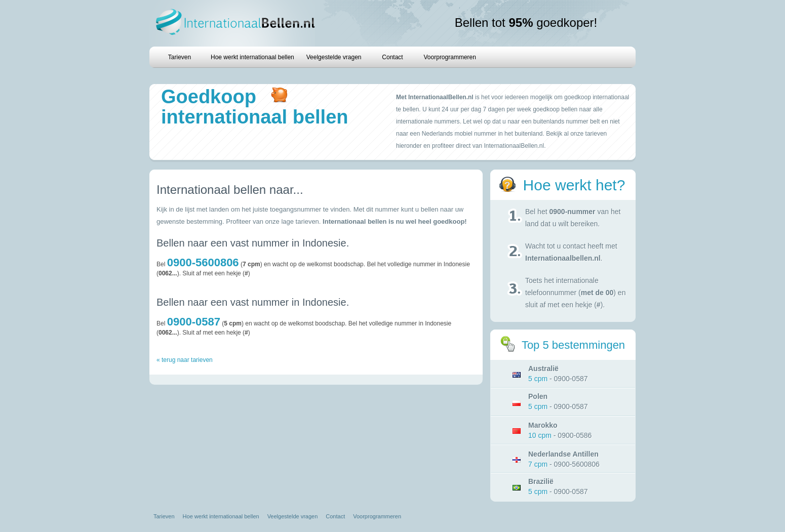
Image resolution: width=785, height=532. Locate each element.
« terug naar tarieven (185, 360)
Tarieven (180, 57)
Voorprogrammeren (450, 57)
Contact (392, 57)
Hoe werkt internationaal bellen (252, 57)
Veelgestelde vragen (334, 57)
